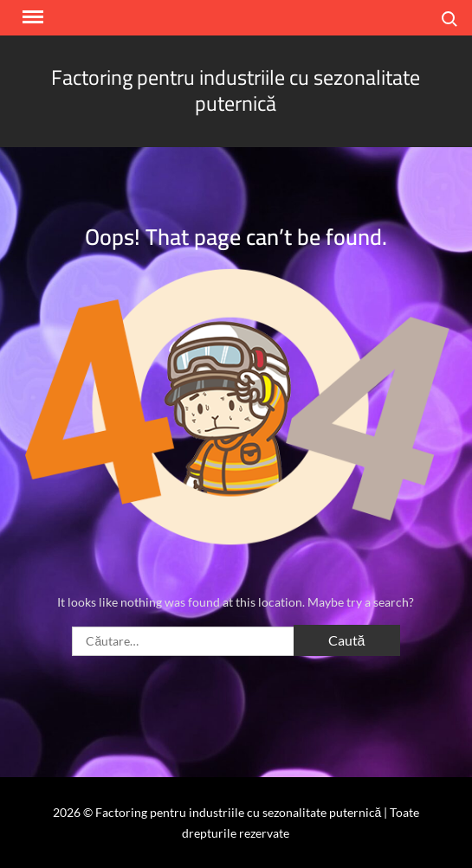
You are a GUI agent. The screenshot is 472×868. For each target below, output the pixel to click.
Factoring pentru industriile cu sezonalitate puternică (236, 90)
